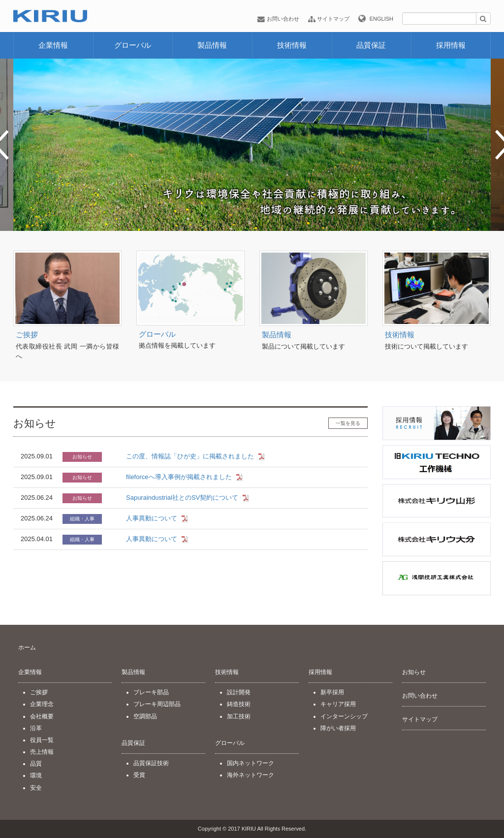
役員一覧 (42, 740)
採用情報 (451, 45)
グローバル (133, 45)
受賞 (139, 775)
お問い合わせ (278, 19)
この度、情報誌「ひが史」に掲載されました (190, 456)
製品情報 (212, 45)
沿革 (36, 728)
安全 (36, 788)
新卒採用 (332, 692)
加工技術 (239, 716)
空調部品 (145, 716)
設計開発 (239, 692)
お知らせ (414, 672)
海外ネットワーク (251, 775)
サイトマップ (329, 19)
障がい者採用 (338, 728)
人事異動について (152, 518)
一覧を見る (348, 423)
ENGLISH (381, 19)
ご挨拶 (27, 335)
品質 (36, 764)
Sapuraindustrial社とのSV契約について (182, 498)
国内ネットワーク (251, 763)
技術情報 (292, 45)
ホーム (27, 647)
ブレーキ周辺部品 (157, 704)
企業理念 (42, 704)
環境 (36, 775)
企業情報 (53, 45)
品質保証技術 (151, 763)
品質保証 (371, 45)
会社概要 (42, 716)
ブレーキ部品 (151, 692)
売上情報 (42, 752)
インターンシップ (344, 716)
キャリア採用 (338, 704)
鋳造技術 (239, 704)
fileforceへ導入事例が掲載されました (179, 477)
